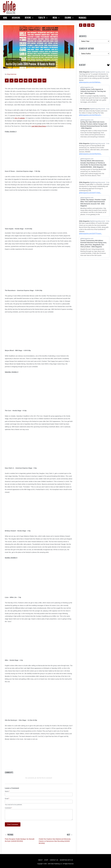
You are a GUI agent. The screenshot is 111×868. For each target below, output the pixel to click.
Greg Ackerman (12, 74)
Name (7, 791)
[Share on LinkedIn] (26, 81)
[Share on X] (11, 81)
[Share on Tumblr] (30, 81)
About (40, 860)
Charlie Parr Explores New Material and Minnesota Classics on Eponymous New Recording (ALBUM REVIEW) (55, 841)
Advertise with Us (66, 860)
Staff (46, 860)
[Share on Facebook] (7, 81)
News (5, 18)
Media (55, 18)
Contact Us (54, 860)
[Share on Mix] (35, 81)
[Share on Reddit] (21, 81)
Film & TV (42, 18)
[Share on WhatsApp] (40, 81)
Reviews (28, 18)
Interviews (16, 18)
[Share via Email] (44, 81)
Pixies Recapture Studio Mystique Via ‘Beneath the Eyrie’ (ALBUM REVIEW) (20, 840)
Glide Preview (37, 59)
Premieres (82, 18)
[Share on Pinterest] (16, 81)
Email (7, 799)
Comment (8, 808)
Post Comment (13, 824)
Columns (68, 18)
